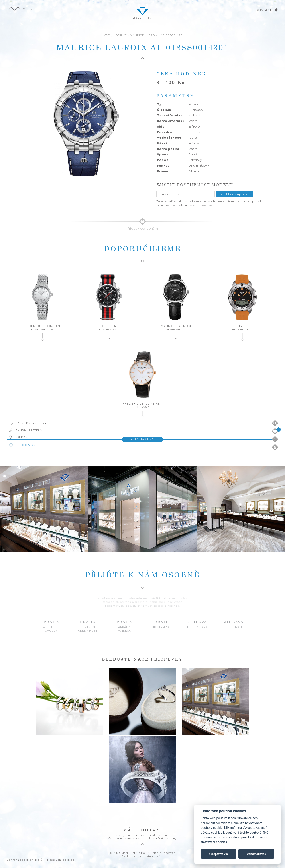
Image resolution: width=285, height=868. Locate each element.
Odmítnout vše (256, 854)
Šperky (22, 437)
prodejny (170, 838)
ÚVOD (106, 35)
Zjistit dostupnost (234, 194)
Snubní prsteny (29, 430)
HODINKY (120, 35)
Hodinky (26, 445)
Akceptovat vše (219, 854)
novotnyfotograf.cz (150, 856)
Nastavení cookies (214, 842)
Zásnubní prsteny (31, 423)
